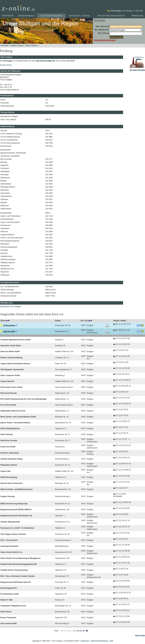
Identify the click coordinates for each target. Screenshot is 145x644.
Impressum (137, 16)
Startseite (8, 16)
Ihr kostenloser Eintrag (111, 16)
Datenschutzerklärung (99, 641)
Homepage (5, 45)
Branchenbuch (26, 16)
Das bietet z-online (79, 16)
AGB (111, 641)
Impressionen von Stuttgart (11, 307)
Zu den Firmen (6, 65)
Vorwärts (80, 631)
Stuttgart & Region (51, 16)
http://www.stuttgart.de (45, 61)
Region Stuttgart (31, 45)
